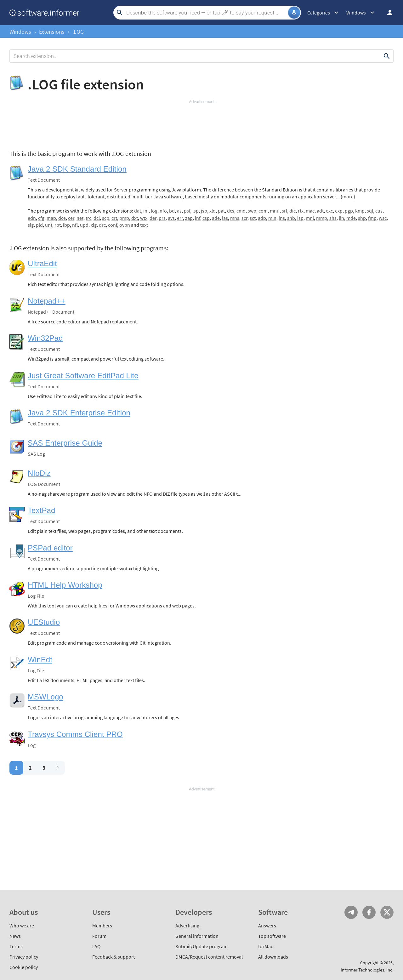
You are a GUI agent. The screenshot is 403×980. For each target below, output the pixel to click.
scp (106, 218)
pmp (124, 218)
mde (351, 218)
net (80, 218)
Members (102, 926)
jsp (204, 211)
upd (84, 225)
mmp (322, 218)
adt (320, 211)
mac (310, 211)
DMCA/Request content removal (209, 957)
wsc (383, 218)
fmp (372, 218)
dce (62, 218)
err (180, 218)
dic (292, 211)
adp (262, 218)
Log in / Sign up (387, 13)
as (179, 211)
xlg (94, 225)
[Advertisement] (201, 123)
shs (333, 218)
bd (172, 211)
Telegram (351, 912)
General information (197, 936)
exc (329, 211)
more (348, 197)
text (144, 225)
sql (370, 211)
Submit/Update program (201, 946)
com (263, 211)
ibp (66, 225)
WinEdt (40, 660)
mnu (275, 211)
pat (221, 211)
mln (272, 218)
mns (235, 218)
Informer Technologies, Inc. (367, 970)
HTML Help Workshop (65, 585)
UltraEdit (42, 263)
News (15, 936)
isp (300, 218)
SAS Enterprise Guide (65, 443)
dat (138, 211)
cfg (41, 218)
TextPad (42, 510)
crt (114, 218)
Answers (267, 926)
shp (362, 218)
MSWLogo (45, 697)
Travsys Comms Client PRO (75, 734)
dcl (97, 218)
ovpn (125, 225)
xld (213, 211)
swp (252, 211)
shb (291, 218)
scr (244, 218)
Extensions (52, 32)
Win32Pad (45, 338)
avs (171, 218)
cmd (241, 211)
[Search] (206, 13)
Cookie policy (24, 967)
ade (216, 218)
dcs (231, 211)
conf (113, 225)
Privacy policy (24, 957)
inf (198, 218)
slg (31, 225)
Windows (20, 32)
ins (282, 218)
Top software (272, 936)
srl (284, 211)
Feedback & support (114, 957)
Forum (99, 936)
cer (71, 218)
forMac (266, 946)
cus (379, 211)
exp (339, 211)
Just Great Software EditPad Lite (83, 376)
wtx (144, 218)
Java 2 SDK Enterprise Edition (79, 413)
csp (206, 218)
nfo (163, 211)
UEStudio (44, 622)
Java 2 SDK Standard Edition (77, 169)
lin (341, 218)
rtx (301, 211)
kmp (360, 211)
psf (187, 211)
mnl (310, 218)
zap (189, 218)
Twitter (387, 912)
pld (39, 225)
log (154, 211)
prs (162, 218)
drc (102, 225)
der (153, 218)
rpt (58, 225)
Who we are (22, 926)
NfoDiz (39, 473)
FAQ (96, 946)
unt (49, 225)
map (51, 218)
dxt (135, 218)
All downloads (273, 957)
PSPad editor (50, 548)
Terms (16, 946)
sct (253, 218)
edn (32, 218)
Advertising (187, 926)
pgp (349, 211)
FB (369, 912)
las (225, 218)
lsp (196, 211)
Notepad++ (47, 301)
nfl (75, 225)
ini (146, 211)
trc (88, 218)
